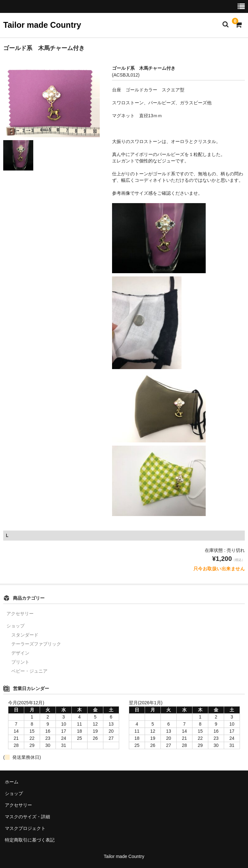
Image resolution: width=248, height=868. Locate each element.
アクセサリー (20, 614)
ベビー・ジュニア (29, 671)
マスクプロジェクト (25, 828)
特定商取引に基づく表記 (30, 840)
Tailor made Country (42, 25)
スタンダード (25, 635)
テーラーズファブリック (36, 644)
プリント (20, 662)
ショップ (15, 626)
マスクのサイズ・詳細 (27, 817)
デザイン (20, 653)
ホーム (12, 782)
